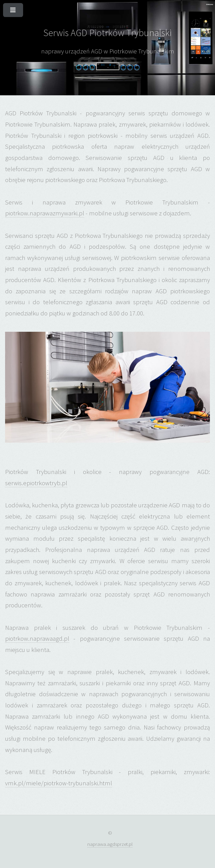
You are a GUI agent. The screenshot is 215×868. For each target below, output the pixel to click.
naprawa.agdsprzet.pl (110, 844)
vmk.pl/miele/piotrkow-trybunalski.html (59, 783)
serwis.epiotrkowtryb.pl (36, 483)
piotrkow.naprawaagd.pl (37, 638)
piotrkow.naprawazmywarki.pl (45, 213)
